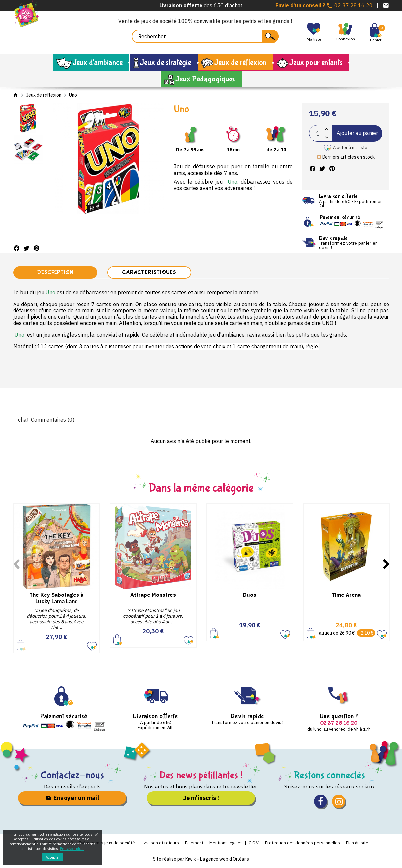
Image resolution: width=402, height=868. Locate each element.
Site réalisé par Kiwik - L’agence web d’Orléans (201, 860)
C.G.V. (256, 843)
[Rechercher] (205, 36)
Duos (250, 595)
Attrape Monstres (153, 595)
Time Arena (346, 595)
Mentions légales (226, 843)
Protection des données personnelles (306, 843)
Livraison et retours (157, 843)
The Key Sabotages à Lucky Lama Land (56, 598)
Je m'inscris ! (201, 798)
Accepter (53, 857)
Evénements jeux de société (103, 843)
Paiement (193, 843)
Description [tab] (55, 273)
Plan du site (362, 843)
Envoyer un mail (73, 798)
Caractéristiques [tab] (149, 273)
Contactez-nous (72, 775)
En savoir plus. (72, 849)
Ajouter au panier (357, 133)
